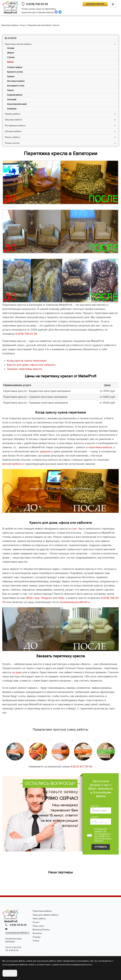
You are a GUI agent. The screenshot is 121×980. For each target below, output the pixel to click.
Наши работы (39, 919)
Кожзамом (12, 109)
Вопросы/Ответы (41, 930)
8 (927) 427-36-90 (81, 767)
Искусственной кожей (17, 104)
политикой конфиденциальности (76, 965)
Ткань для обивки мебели (45, 915)
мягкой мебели (12, 464)
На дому (11, 48)
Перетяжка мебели (42, 911)
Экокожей (12, 100)
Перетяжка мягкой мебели (18, 44)
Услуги (36, 922)
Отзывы (37, 937)
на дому (17, 672)
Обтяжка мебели (13, 131)
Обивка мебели (13, 114)
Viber (61, 598)
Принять (10, 973)
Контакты (37, 933)
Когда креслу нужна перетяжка (27, 361)
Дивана (10, 53)
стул (74, 529)
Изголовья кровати (16, 81)
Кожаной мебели (15, 95)
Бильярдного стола (16, 86)
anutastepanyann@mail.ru (75, 602)
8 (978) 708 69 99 (37, 4)
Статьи (36, 941)
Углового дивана (15, 67)
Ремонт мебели (12, 137)
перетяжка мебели (100, 447)
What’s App (33, 598)
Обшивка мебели (13, 120)
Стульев (11, 57)
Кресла (10, 62)
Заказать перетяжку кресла (24, 369)
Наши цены (38, 926)
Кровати (11, 77)
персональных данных (103, 840)
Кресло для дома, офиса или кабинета (31, 365)
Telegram (46, 598)
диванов (45, 451)
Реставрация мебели (15, 126)
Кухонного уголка (15, 72)
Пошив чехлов (12, 143)
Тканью (10, 90)
